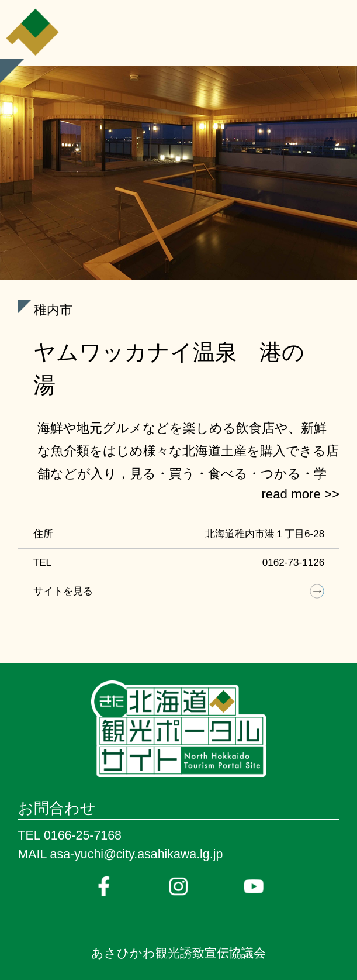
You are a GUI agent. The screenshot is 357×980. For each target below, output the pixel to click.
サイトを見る (63, 591)
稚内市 (53, 310)
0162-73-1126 (293, 563)
